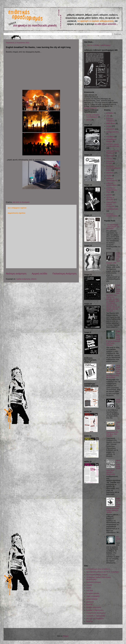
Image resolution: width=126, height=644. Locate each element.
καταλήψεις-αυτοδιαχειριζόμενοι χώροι (113, 168)
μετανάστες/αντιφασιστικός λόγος (112, 190)
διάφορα (109, 159)
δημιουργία (110, 156)
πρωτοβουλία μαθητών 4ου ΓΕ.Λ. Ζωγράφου (103, 572)
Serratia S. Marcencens (95, 610)
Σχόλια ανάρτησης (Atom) (26, 279)
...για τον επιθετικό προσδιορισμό (98, 45)
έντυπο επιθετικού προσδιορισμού (93, 116)
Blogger (66, 636)
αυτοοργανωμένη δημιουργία (113, 152)
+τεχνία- (89, 585)
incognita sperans (93, 593)
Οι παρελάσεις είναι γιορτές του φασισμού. (113, 227)
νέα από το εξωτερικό (21, 202)
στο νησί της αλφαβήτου (95, 618)
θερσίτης (89, 621)
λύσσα (89, 588)
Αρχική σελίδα (39, 273)
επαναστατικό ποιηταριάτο (96, 613)
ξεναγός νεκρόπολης (94, 607)
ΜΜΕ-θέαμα (111, 123)
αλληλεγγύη (111, 129)
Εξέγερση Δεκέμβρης (110, 120)
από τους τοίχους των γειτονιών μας (113, 145)
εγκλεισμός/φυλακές (111, 162)
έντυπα (109, 126)
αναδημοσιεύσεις (113, 132)
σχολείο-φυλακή (112, 209)
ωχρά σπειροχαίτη (93, 596)
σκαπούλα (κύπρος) (94, 582)
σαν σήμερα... (118, 539)
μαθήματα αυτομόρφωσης (112, 179)
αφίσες (89, 120)
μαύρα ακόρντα (92, 599)
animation (110, 113)
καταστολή (110, 173)
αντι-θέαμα (110, 137)
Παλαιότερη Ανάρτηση (65, 273)
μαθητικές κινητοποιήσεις (112, 184)
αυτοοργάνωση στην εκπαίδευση (98, 569)
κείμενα (109, 176)
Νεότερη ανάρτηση (16, 273)
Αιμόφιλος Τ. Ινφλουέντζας (96, 616)
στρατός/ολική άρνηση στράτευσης (111, 204)
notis (108, 116)
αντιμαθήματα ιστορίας (111, 140)
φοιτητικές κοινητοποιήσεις (112, 215)
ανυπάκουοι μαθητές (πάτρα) (97, 575)
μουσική (109, 195)
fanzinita (89, 604)
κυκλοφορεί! (118, 401)
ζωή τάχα (90, 590)
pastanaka (90, 602)
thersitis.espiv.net (90, 108)
